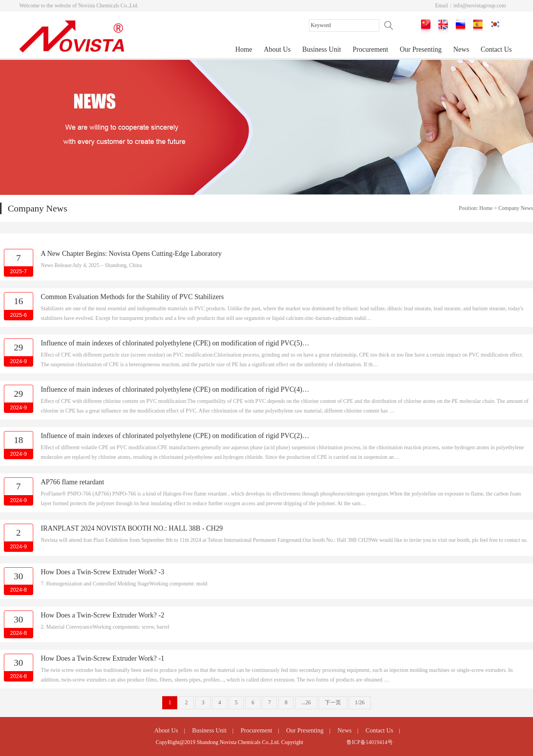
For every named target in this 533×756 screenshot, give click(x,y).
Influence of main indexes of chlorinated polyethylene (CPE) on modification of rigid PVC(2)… (175, 436)
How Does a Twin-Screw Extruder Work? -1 (103, 658)
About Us (277, 49)
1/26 (360, 703)
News (461, 49)
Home (244, 49)
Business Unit (322, 49)
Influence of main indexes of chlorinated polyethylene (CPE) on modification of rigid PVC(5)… (175, 343)
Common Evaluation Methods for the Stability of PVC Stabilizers (132, 297)
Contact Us (497, 49)
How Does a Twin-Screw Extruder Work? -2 (103, 615)
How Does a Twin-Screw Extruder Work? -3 (103, 572)
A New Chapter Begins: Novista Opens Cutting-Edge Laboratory (131, 254)
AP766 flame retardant (73, 482)
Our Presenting (421, 49)
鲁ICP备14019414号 (370, 742)
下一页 (333, 703)
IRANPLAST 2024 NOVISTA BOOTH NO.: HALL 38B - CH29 (132, 528)
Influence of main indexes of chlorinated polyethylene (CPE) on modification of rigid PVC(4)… (175, 389)
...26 (306, 703)
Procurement (370, 49)
